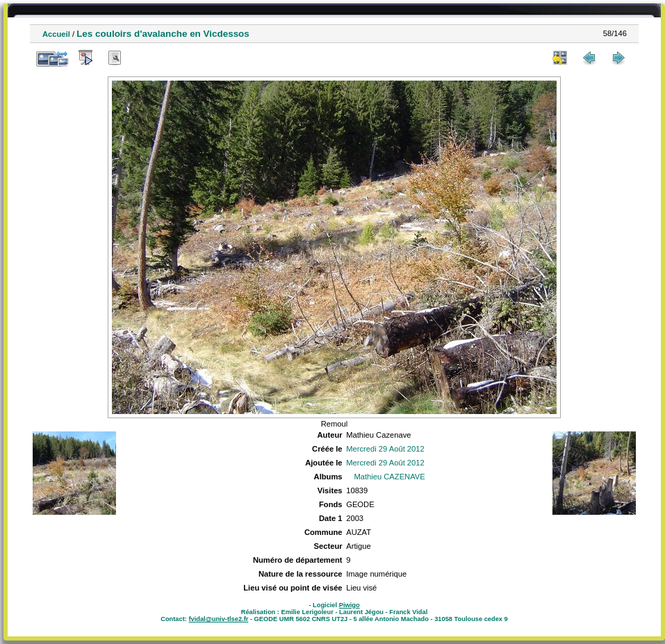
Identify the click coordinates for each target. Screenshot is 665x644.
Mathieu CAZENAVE (389, 477)
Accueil (56, 34)
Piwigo (350, 605)
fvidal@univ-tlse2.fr (218, 619)
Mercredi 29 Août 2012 (385, 449)
